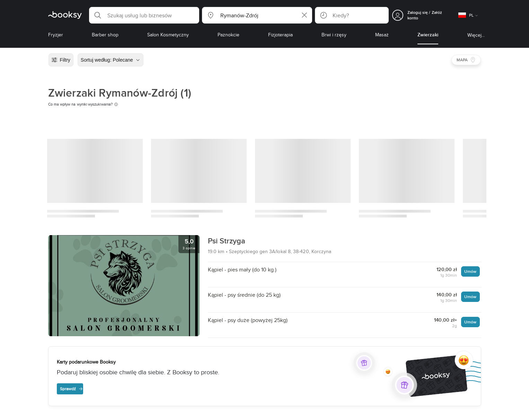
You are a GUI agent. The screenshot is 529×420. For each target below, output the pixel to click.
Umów (470, 271)
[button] (144, 15)
